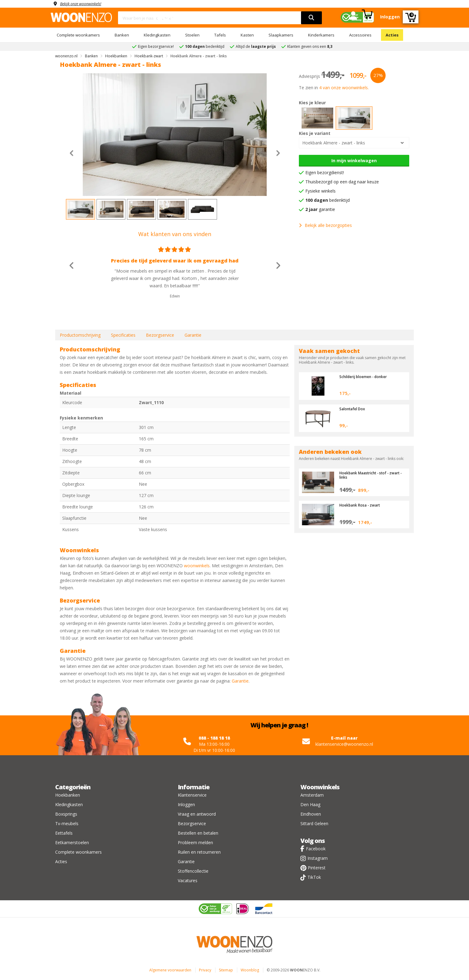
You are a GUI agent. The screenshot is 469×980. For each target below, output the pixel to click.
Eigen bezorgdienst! (325, 172)
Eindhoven (311, 814)
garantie (320, 209)
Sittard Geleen (314, 823)
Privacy (205, 970)
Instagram (318, 858)
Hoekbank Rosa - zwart (362, 505)
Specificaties (123, 335)
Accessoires (360, 35)
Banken (122, 35)
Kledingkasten (157, 35)
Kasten (247, 35)
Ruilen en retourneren (199, 852)
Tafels (220, 35)
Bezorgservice (160, 335)
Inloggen (186, 804)
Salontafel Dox (354, 409)
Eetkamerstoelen (72, 842)
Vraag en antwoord (197, 814)
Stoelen (192, 35)
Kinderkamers (321, 35)
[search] (311, 18)
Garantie (193, 335)
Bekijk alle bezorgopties (325, 225)
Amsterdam (312, 795)
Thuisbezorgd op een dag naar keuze (342, 182)
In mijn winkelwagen (354, 161)
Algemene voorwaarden (170, 970)
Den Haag (310, 804)
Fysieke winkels (320, 191)
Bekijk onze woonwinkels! (84, 4)
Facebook (316, 849)
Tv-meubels (67, 823)
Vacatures (188, 880)
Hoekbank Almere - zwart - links (334, 143)
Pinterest (317, 868)
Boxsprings (66, 814)
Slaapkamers (281, 35)
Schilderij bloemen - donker (367, 377)
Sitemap (226, 970)
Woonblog (250, 970)
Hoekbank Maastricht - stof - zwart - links (367, 475)
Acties (392, 35)
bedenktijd (328, 200)
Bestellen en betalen (198, 833)
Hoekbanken (68, 795)
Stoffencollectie (193, 871)
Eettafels (64, 833)
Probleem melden (195, 842)
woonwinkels (197, 566)
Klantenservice (192, 795)
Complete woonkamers (78, 35)
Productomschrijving (80, 335)
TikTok (314, 877)
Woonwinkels (320, 787)
